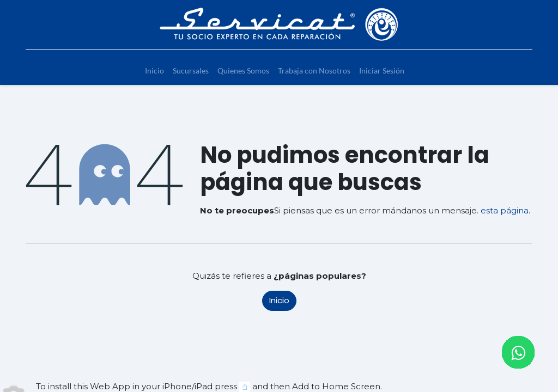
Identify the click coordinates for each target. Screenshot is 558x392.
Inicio (279, 300)
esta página (505, 210)
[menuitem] (154, 71)
